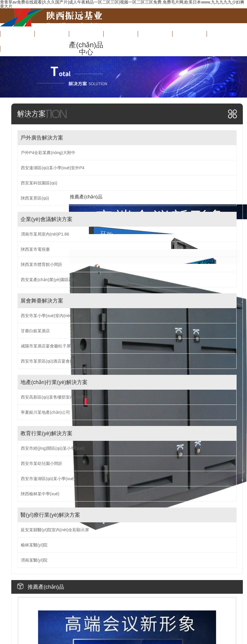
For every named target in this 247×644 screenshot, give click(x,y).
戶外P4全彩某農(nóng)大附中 (48, 153)
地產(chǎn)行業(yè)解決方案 (54, 382)
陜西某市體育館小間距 (42, 264)
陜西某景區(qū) (35, 198)
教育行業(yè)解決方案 (46, 433)
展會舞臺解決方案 (42, 301)
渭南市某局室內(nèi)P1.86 (45, 234)
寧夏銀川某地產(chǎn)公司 (45, 412)
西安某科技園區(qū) (39, 183)
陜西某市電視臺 (35, 249)
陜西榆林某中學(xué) (40, 494)
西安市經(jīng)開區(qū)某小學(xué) (53, 448)
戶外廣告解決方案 (42, 138)
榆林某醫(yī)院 (34, 545)
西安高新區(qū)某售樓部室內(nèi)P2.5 (56, 397)
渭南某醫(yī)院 (34, 560)
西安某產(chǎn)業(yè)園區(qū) (49, 280)
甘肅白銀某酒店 (35, 331)
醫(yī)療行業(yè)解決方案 (50, 515)
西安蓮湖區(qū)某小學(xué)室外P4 (53, 168)
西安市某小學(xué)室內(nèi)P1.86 (52, 316)
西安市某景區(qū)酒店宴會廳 (47, 361)
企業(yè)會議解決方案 (46, 219)
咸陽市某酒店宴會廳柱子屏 (46, 346)
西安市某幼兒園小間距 (42, 463)
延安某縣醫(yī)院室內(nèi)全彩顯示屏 (55, 530)
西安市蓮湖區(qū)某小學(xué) (48, 479)
